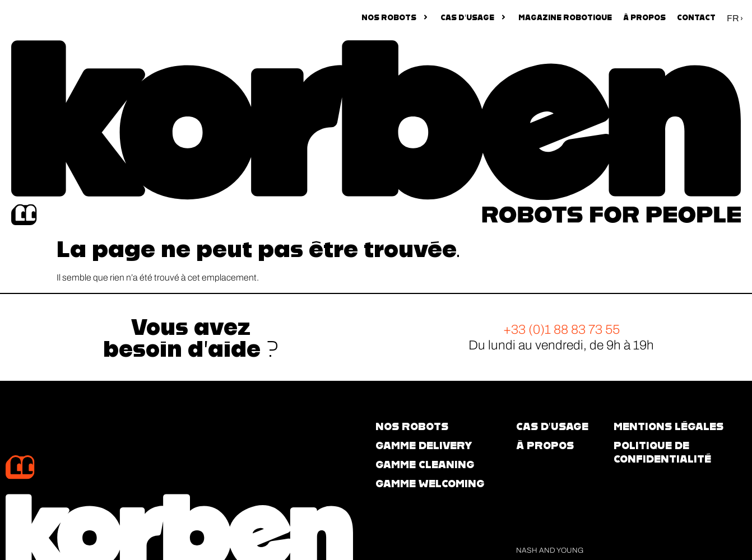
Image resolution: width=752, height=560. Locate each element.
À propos (644, 17)
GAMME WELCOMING (430, 484)
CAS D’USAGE (474, 17)
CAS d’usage (552, 426)
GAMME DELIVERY (424, 445)
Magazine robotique (565, 17)
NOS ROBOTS (395, 17)
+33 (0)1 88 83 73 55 (561, 330)
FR (732, 18)
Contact (696, 17)
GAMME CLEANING (425, 465)
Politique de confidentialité (662, 452)
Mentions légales (669, 426)
